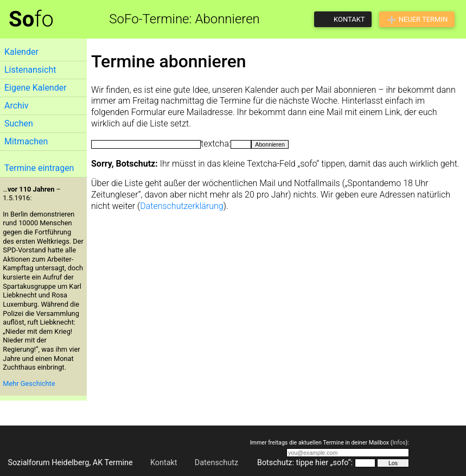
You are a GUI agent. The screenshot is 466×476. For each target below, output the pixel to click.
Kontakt (164, 463)
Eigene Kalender (36, 88)
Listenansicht (30, 70)
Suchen (19, 123)
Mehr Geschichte (29, 383)
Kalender (21, 52)
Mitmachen (26, 141)
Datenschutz (216, 463)
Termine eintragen (39, 168)
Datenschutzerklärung (182, 206)
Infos (399, 443)
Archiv (17, 106)
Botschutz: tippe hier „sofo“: (305, 463)
